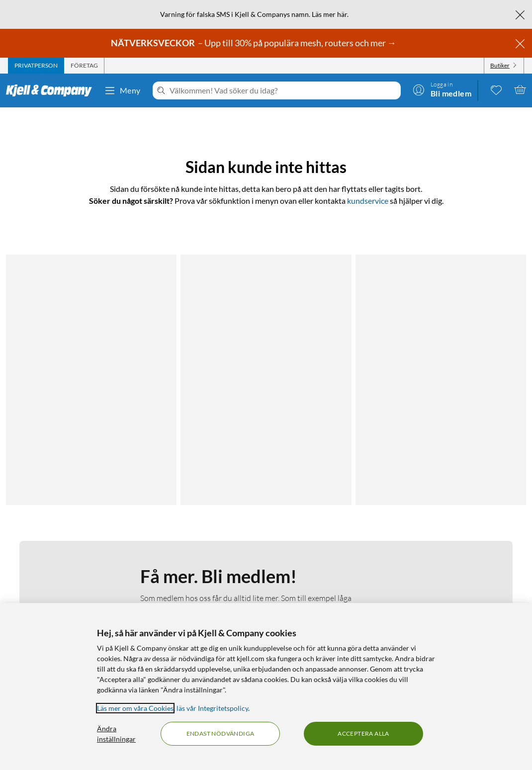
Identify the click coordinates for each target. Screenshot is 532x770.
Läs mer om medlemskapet (185, 383)
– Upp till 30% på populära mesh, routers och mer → (254, 43)
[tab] (36, 66)
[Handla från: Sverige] (466, 592)
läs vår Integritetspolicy (212, 708)
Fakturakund (57, 560)
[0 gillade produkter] (496, 89)
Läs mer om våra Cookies (135, 708)
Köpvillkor (52, 596)
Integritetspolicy (62, 572)
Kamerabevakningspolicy (76, 584)
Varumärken (325, 596)
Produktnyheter (331, 584)
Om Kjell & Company (212, 548)
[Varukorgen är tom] (520, 89)
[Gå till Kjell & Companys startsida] (52, 90)
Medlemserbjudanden (340, 572)
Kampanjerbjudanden (340, 560)
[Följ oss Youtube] (490, 548)
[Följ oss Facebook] (442, 548)
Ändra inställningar (116, 734)
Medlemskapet (202, 560)
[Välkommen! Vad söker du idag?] (283, 90)
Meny (122, 90)
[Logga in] (442, 89)
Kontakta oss (57, 548)
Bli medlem (186, 445)
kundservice (368, 201)
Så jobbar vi (198, 572)
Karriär (191, 596)
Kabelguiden (325, 548)
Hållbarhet (196, 584)
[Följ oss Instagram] (466, 548)
